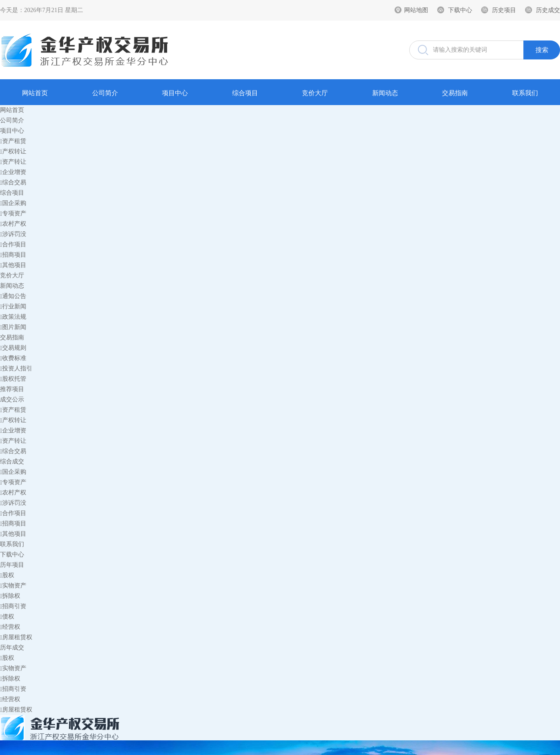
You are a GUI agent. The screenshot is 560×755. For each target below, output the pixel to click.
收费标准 (13, 358)
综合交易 (13, 182)
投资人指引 (16, 368)
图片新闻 (13, 327)
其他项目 (13, 265)
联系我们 (525, 93)
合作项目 (13, 244)
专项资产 (13, 213)
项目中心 (175, 93)
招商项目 (13, 255)
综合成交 (12, 461)
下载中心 (460, 10)
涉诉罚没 (13, 234)
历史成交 (548, 10)
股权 (7, 575)
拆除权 (10, 596)
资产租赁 (13, 141)
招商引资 (13, 606)
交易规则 (13, 348)
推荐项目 (12, 389)
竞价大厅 (315, 93)
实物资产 (13, 586)
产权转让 (13, 151)
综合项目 (245, 93)
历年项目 (12, 565)
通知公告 (13, 296)
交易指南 (455, 93)
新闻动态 (385, 93)
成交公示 (12, 399)
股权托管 (13, 379)
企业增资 (13, 172)
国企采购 (13, 203)
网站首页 (35, 93)
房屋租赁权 (16, 637)
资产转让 (13, 162)
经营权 (10, 627)
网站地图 (416, 10)
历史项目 (504, 10)
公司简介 (105, 93)
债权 (7, 617)
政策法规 (13, 317)
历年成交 (12, 648)
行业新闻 (13, 306)
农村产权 (13, 224)
